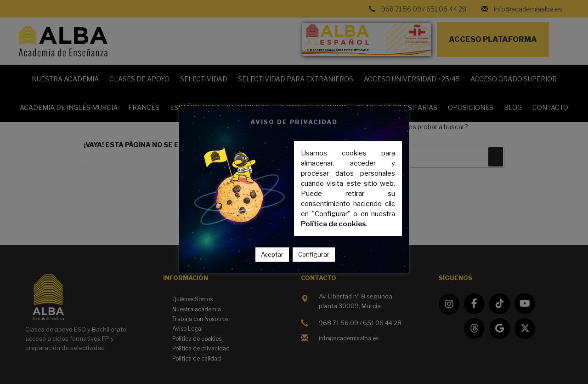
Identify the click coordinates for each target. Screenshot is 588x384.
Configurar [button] (314, 254)
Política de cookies (334, 224)
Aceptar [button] (272, 254)
